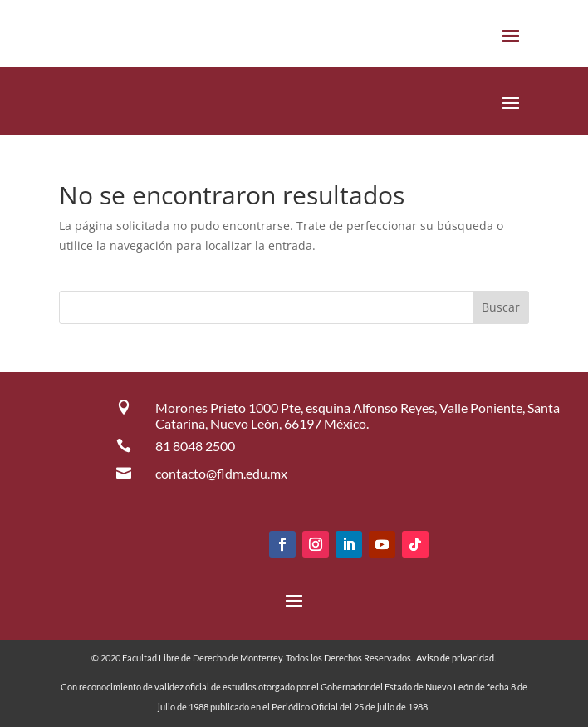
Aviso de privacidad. (456, 658)
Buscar (501, 307)
